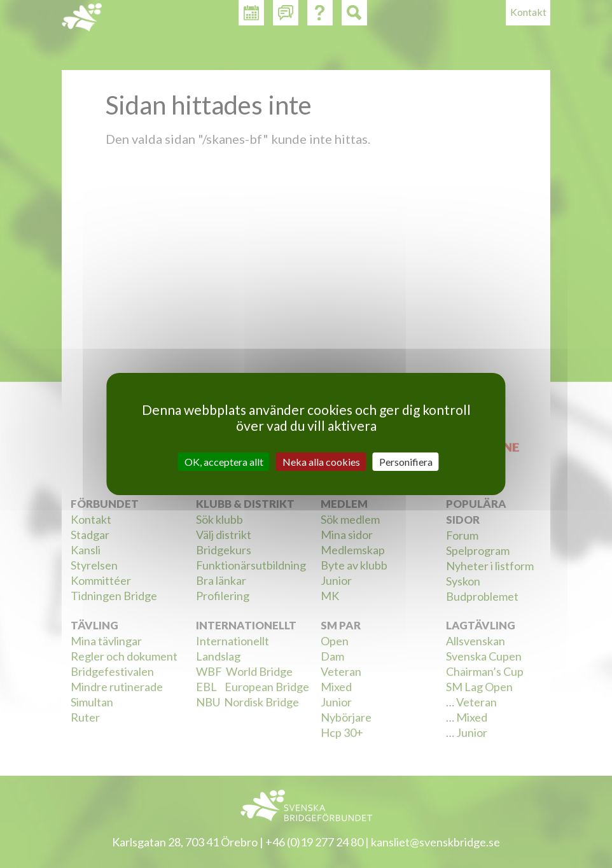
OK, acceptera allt (224, 462)
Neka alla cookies (321, 462)
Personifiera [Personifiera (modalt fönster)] (406, 462)
